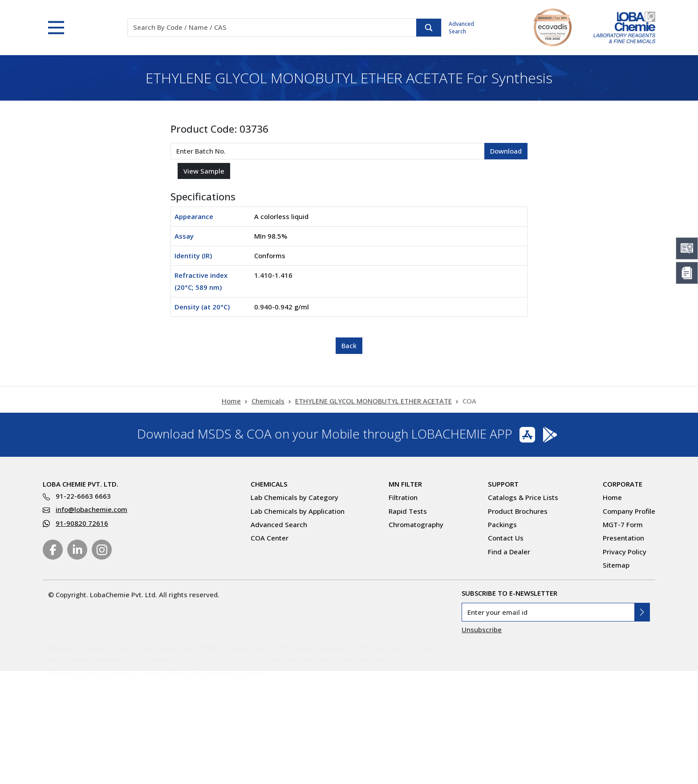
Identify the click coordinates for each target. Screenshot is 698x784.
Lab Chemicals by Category (294, 497)
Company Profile (629, 511)
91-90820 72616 (82, 523)
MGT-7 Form (623, 524)
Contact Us (506, 538)
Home (231, 407)
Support (503, 484)
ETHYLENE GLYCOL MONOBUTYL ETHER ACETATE (373, 407)
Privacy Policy (625, 552)
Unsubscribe (482, 630)
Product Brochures (518, 511)
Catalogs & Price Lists (523, 497)
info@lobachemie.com (91, 509)
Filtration (403, 497)
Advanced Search (461, 28)
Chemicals (268, 407)
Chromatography (416, 524)
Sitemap (616, 565)
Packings (502, 524)
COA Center (270, 538)
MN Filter (405, 484)
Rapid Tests (408, 511)
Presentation (623, 538)
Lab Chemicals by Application (298, 511)
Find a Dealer (509, 552)
